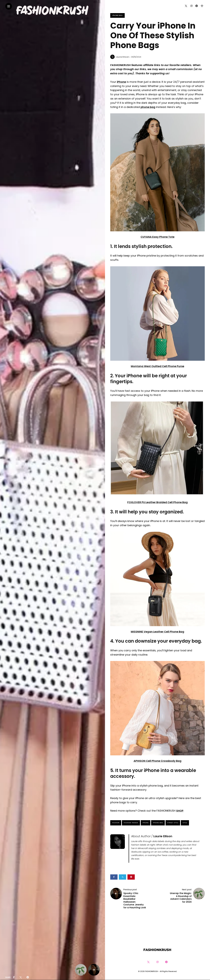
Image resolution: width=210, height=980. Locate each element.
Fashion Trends (131, 823)
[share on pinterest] (28, 977)
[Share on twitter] (123, 877)
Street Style (173, 823)
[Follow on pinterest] (197, 6)
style (185, 823)
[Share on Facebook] (114, 877)
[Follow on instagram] (191, 6)
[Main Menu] (9, 6)
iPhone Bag (117, 15)
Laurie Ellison (122, 57)
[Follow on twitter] (186, 6)
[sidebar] (202, 6)
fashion (116, 823)
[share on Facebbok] (14, 977)
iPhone (146, 823)
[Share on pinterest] (131, 877)
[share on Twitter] (21, 977)
